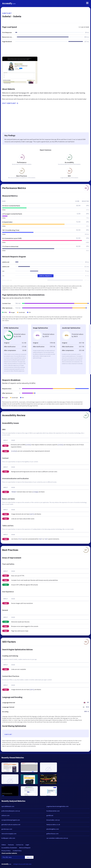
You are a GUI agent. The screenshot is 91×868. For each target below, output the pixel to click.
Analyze (29, 857)
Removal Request (25, 848)
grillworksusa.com (52, 834)
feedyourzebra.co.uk (53, 824)
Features (11, 845)
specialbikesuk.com (8, 806)
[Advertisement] (45, 51)
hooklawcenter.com (53, 811)
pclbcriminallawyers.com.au (11, 811)
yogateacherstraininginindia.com (57, 806)
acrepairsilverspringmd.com (11, 820)
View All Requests (46, 276)
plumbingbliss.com (53, 829)
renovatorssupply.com (9, 834)
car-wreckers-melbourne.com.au (57, 838)
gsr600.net (50, 815)
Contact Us (20, 845)
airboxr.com (5, 815)
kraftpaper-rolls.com (8, 838)
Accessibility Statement (9, 848)
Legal (27, 845)
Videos (4, 845)
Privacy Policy (6, 851)
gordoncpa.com (7, 829)
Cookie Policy (17, 851)
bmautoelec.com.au (53, 820)
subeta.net (7, 13)
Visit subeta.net (10, 103)
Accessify (9, 3)
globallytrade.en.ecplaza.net (11, 824)
